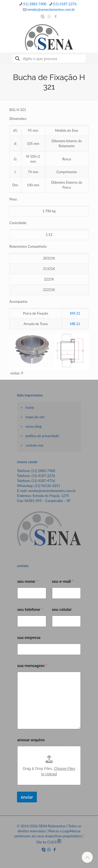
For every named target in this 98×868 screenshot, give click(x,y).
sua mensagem (32, 665)
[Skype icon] (43, 16)
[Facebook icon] (56, 16)
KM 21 (75, 313)
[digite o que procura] (49, 59)
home (30, 407)
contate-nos (34, 445)
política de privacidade (42, 436)
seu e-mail (63, 581)
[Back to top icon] (87, 857)
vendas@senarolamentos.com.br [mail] (51, 9)
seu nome (28, 581)
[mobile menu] (91, 31)
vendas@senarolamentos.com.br (52, 491)
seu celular (62, 609)
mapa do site (35, 417)
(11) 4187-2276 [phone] (65, 4)
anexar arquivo (31, 740)
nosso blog (34, 426)
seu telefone (30, 609)
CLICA (54, 842)
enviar (27, 797)
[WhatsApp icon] (49, 16)
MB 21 (75, 324)
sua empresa (29, 637)
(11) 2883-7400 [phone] (35, 4)
